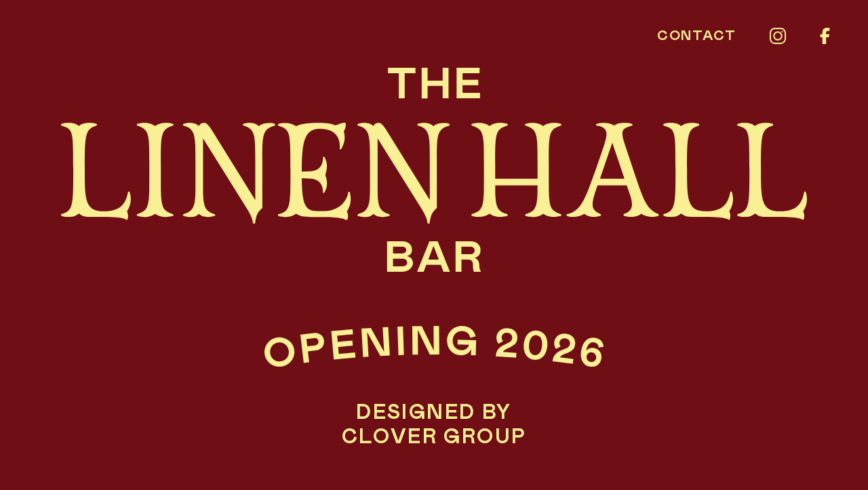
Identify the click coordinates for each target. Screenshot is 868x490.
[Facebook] (825, 36)
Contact (696, 36)
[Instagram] (778, 36)
